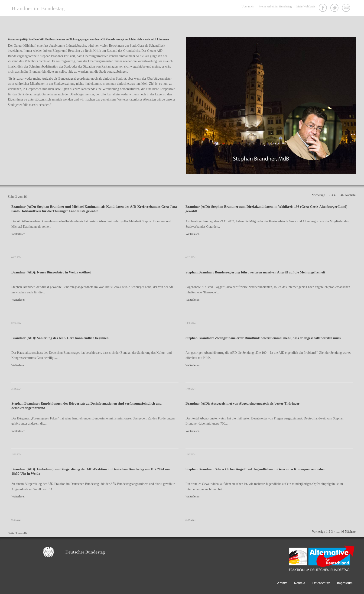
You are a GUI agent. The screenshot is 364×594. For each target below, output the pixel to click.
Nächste (350, 195)
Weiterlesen (18, 234)
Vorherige (318, 195)
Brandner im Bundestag (38, 8)
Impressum (345, 583)
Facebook (323, 8)
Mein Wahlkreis (306, 6)
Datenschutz (321, 583)
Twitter (335, 8)
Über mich (248, 6)
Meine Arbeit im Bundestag (275, 6)
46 (342, 195)
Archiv (282, 583)
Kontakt (347, 8)
